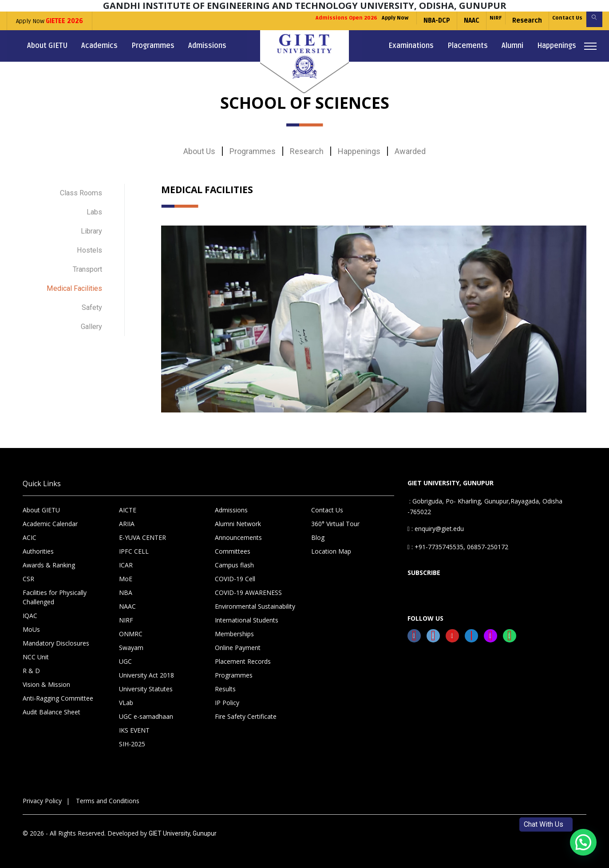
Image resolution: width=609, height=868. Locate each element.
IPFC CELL (134, 551)
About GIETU (47, 46)
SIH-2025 (132, 744)
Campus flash (234, 565)
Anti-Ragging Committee (58, 698)
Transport (85, 258)
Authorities (38, 551)
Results (225, 689)
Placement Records (243, 661)
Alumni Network (238, 524)
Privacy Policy (42, 801)
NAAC (445, 21)
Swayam (131, 648)
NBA (126, 593)
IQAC (30, 616)
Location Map (331, 551)
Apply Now (49, 21)
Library (90, 225)
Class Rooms (79, 192)
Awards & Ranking (49, 565)
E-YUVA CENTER (142, 537)
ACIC (30, 537)
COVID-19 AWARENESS (248, 593)
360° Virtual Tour (335, 524)
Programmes (153, 46)
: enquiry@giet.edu (436, 529)
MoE (126, 579)
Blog (318, 537)
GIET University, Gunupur (183, 833)
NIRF (474, 21)
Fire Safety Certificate (246, 716)
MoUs (31, 629)
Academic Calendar (50, 524)
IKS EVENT (134, 730)
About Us (199, 151)
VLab (126, 703)
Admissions (207, 46)
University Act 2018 (146, 675)
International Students (247, 620)
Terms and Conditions (108, 801)
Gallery (90, 307)
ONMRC (131, 634)
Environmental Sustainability (255, 606)
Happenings (557, 46)
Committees (233, 551)
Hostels (88, 241)
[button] (583, 842)
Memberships (234, 634)
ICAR (126, 565)
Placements (468, 46)
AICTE (128, 510)
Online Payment (238, 648)
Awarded (410, 151)
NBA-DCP (411, 21)
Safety (91, 291)
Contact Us (556, 21)
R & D (31, 671)
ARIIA (127, 524)
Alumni (512, 46)
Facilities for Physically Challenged (55, 597)
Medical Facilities (72, 274)
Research (509, 21)
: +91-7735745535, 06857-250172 (458, 547)
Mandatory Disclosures (56, 643)
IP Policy (227, 703)
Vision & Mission (46, 684)
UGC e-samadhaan (146, 716)
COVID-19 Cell (235, 579)
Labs (94, 208)
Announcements (238, 537)
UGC (125, 661)
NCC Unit (36, 657)
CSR (28, 579)
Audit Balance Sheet (51, 712)
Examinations (411, 46)
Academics (99, 46)
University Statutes (146, 689)
